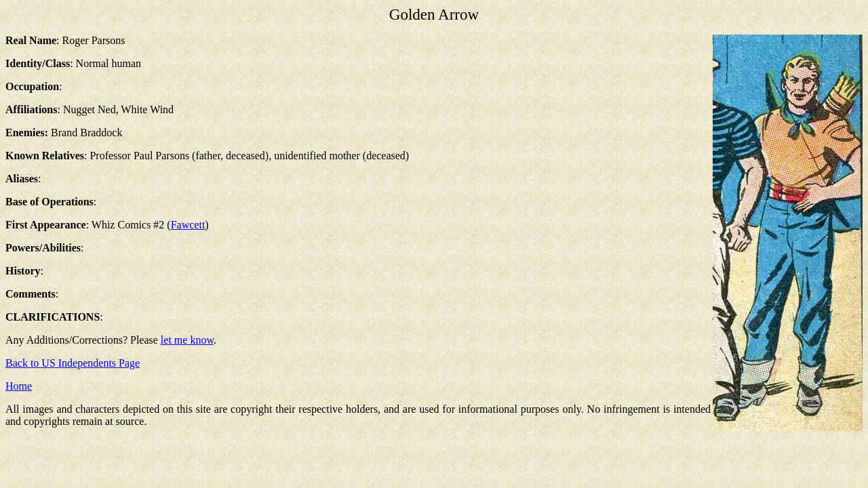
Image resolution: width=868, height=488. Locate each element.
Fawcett (188, 225)
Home (19, 386)
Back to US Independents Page (73, 363)
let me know (187, 340)
